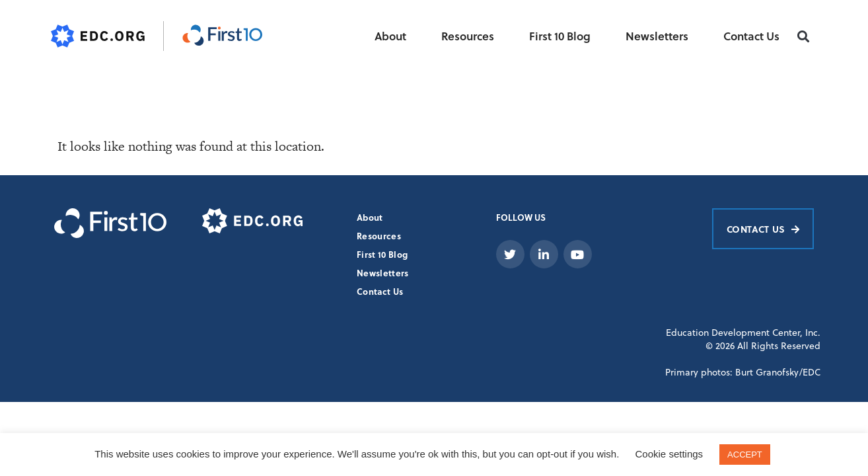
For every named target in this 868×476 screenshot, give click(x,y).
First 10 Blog (560, 36)
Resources (468, 36)
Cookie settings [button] (669, 454)
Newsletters (657, 36)
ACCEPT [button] (745, 455)
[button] (804, 37)
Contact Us (751, 36)
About (390, 36)
